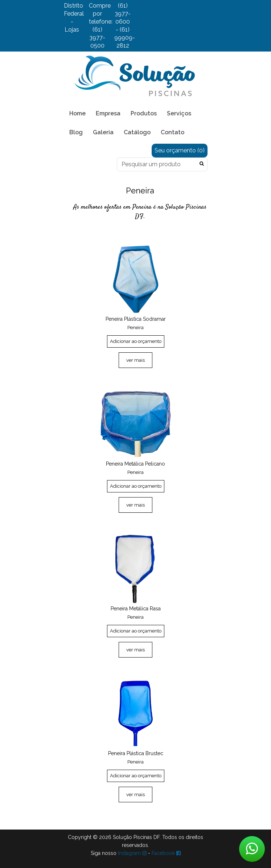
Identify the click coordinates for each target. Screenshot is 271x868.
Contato (173, 132)
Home (77, 113)
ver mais (135, 360)
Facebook (166, 853)
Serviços (179, 113)
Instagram (132, 853)
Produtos (144, 113)
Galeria (103, 132)
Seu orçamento (180, 150)
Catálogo (137, 132)
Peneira (135, 327)
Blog (76, 132)
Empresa (108, 113)
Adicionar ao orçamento (136, 341)
